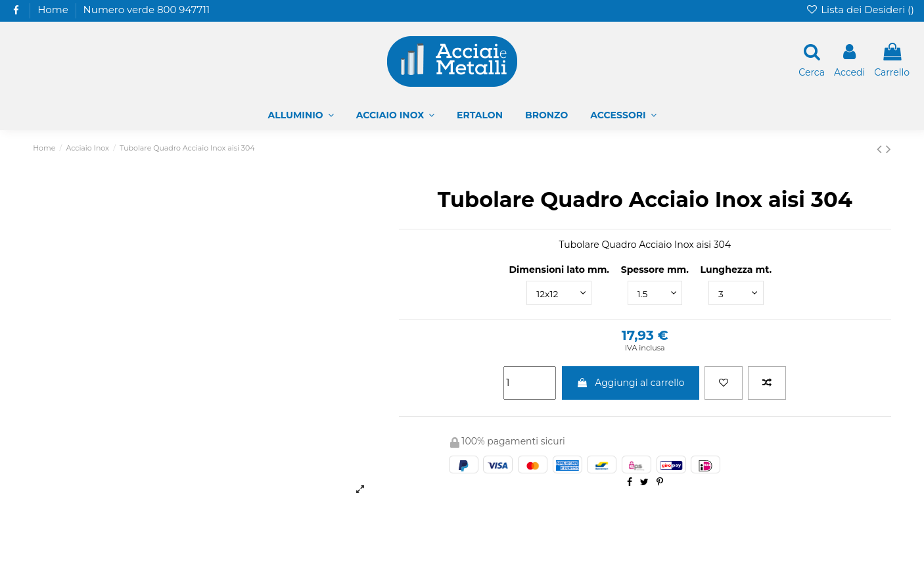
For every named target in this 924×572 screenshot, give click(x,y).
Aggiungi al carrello (631, 383)
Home (53, 10)
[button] (623, 115)
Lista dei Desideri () (860, 10)
